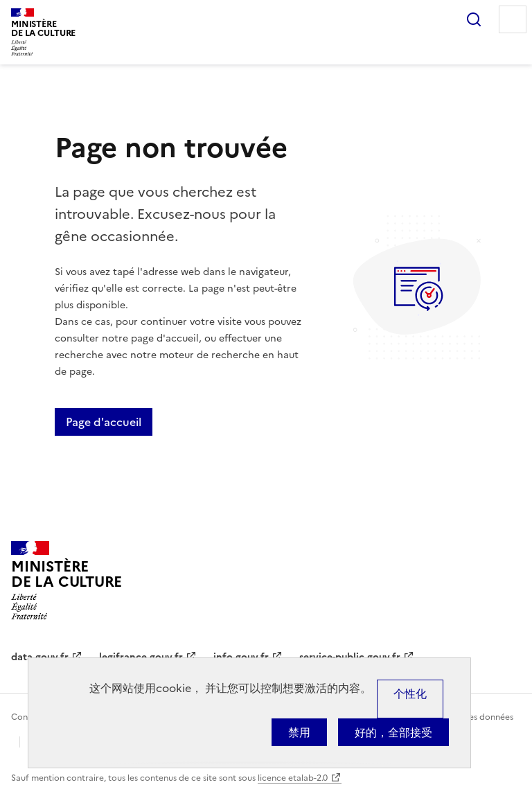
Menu (513, 19)
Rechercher (474, 19)
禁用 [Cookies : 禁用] (299, 732)
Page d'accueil (104, 422)
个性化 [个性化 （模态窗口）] (410, 693)
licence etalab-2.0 (293, 778)
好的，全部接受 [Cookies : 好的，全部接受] (393, 732)
